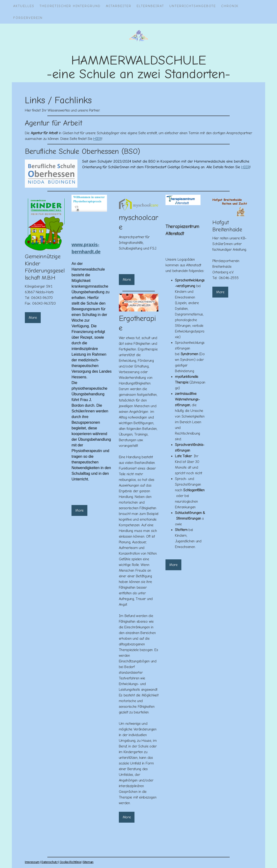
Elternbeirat (150, 6)
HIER (97, 139)
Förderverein (28, 18)
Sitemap (88, 862)
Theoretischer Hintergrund (70, 6)
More (33, 318)
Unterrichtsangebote (193, 6)
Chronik (230, 6)
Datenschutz (49, 862)
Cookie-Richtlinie (70, 862)
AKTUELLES (24, 6)
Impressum (32, 862)
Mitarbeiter (119, 6)
